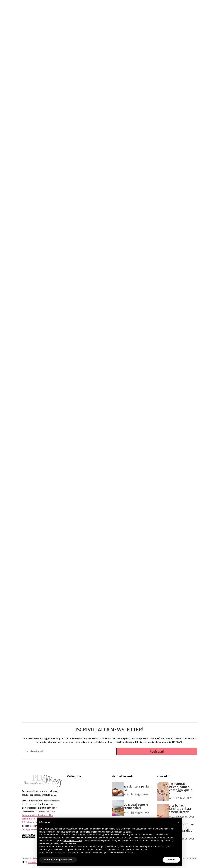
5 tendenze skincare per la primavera (130, 788)
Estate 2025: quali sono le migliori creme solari (130, 806)
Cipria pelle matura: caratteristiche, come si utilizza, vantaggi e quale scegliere (175, 788)
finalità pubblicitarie (73, 841)
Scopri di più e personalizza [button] (58, 860)
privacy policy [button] (127, 829)
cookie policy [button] (125, 832)
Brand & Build (190, 858)
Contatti (26, 858)
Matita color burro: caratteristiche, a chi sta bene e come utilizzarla (174, 808)
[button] (178, 822)
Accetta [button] (171, 860)
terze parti (86, 835)
